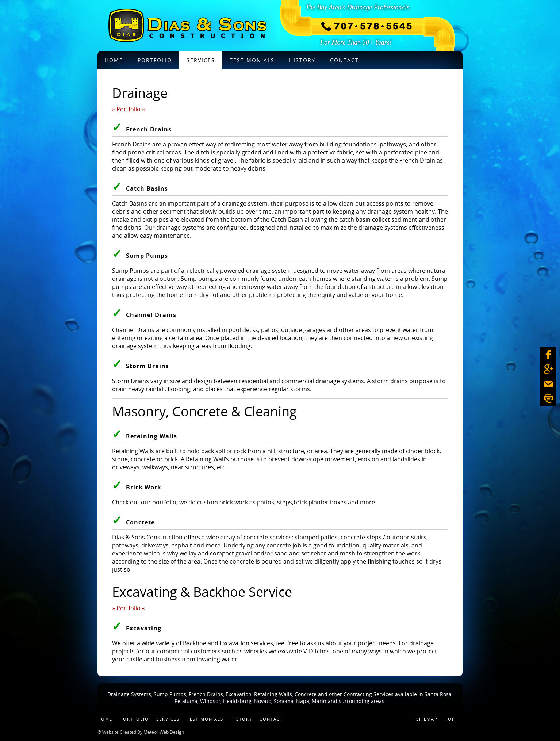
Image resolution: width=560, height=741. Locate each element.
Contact (271, 719)
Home (105, 719)
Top (450, 719)
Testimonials (205, 719)
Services (168, 719)
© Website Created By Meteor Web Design (141, 732)
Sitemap (427, 719)
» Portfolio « (129, 109)
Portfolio (134, 719)
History (241, 719)
